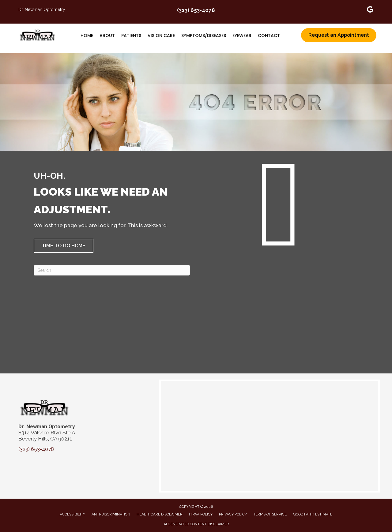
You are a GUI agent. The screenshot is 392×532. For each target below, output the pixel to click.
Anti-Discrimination (111, 514)
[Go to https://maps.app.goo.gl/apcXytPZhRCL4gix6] (370, 10)
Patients (131, 36)
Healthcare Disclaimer (160, 514)
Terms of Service (270, 514)
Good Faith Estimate (313, 514)
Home (87, 36)
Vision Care (161, 36)
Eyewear (242, 36)
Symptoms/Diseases (204, 36)
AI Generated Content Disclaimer (196, 524)
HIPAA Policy (201, 514)
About (107, 36)
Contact (269, 36)
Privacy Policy (233, 514)
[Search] (112, 270)
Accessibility (72, 514)
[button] (64, 246)
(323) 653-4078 (196, 10)
